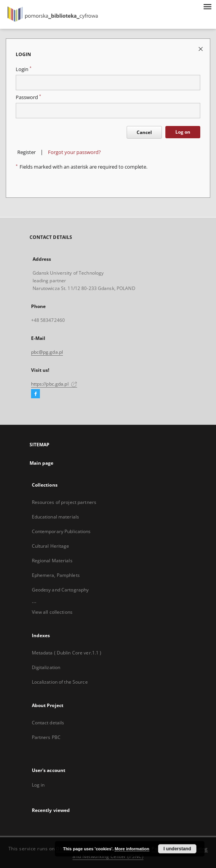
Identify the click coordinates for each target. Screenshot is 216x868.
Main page (42, 463)
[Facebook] (35, 394)
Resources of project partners (64, 502)
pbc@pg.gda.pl (47, 352)
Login (24, 69)
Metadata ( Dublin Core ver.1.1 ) (67, 653)
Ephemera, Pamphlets (56, 575)
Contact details (48, 723)
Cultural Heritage (51, 546)
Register (26, 152)
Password (28, 97)
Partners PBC (46, 737)
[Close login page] (201, 49)
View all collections (52, 612)
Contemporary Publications (61, 531)
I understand (177, 849)
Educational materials (56, 517)
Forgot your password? (74, 152)
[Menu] (207, 6)
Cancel (144, 132)
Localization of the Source (60, 682)
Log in (38, 785)
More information (132, 849)
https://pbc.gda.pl (54, 384)
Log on (183, 132)
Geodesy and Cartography (60, 590)
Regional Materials (52, 561)
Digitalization (46, 667)
